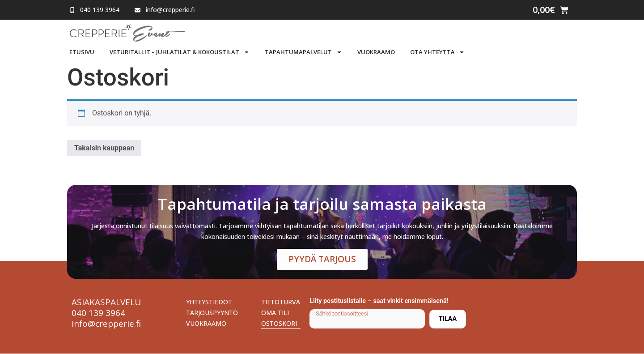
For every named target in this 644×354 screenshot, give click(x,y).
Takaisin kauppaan (104, 148)
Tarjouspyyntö (212, 313)
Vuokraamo (376, 52)
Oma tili (275, 313)
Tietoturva (281, 302)
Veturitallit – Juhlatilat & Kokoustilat (180, 52)
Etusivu (82, 52)
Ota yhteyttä (437, 52)
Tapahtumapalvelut (303, 52)
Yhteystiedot (209, 302)
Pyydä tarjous (322, 260)
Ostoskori (279, 324)
